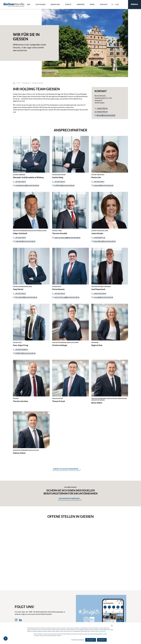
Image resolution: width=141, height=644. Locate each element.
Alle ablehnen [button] (102, 640)
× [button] (112, 626)
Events (68, 4)
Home (14, 83)
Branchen (55, 4)
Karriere (81, 4)
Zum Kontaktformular (69, 498)
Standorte (26, 83)
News (92, 4)
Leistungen (41, 4)
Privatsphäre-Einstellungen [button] (78, 640)
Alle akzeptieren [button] (91, 640)
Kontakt (104, 4)
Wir (29, 4)
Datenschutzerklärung (100, 631)
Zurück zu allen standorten (66, 469)
